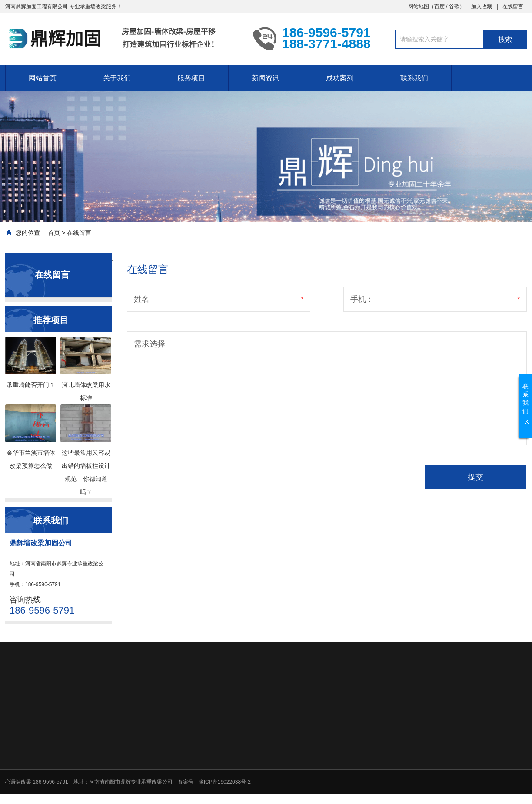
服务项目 (191, 78)
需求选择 (150, 344)
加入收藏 (482, 7)
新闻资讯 (266, 78)
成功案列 (340, 78)
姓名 (142, 299)
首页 (54, 233)
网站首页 (43, 78)
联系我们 (414, 78)
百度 (439, 7)
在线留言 (513, 7)
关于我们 (117, 78)
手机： (362, 299)
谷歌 (454, 7)
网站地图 (419, 7)
